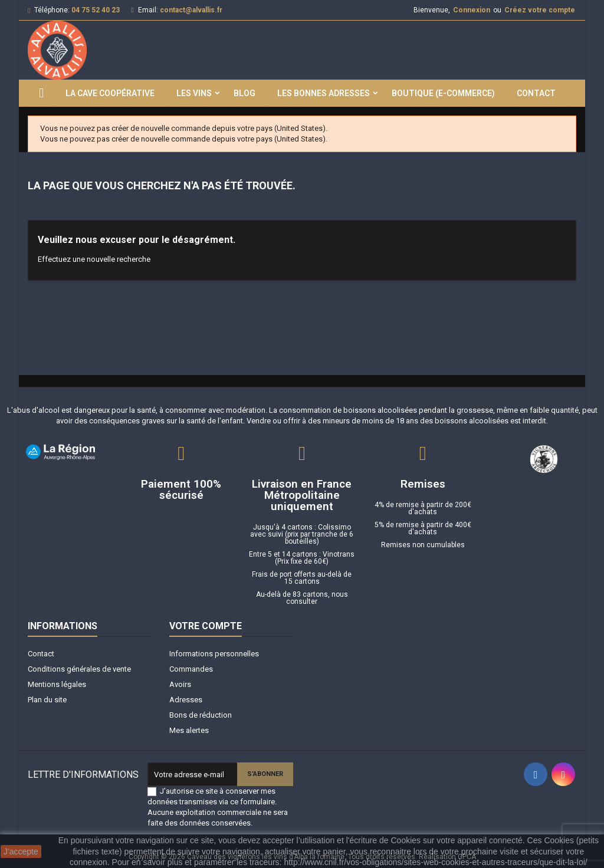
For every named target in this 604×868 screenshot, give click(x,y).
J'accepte (21, 851)
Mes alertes (189, 730)
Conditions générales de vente (79, 669)
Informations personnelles (214, 654)
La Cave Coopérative (110, 93)
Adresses (186, 700)
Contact (536, 93)
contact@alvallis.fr (191, 10)
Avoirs (180, 684)
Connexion (472, 10)
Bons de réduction (201, 715)
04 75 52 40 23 (96, 10)
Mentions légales (57, 684)
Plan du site (47, 700)
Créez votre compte (540, 10)
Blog (244, 93)
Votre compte (206, 626)
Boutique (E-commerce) (443, 93)
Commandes (191, 669)
